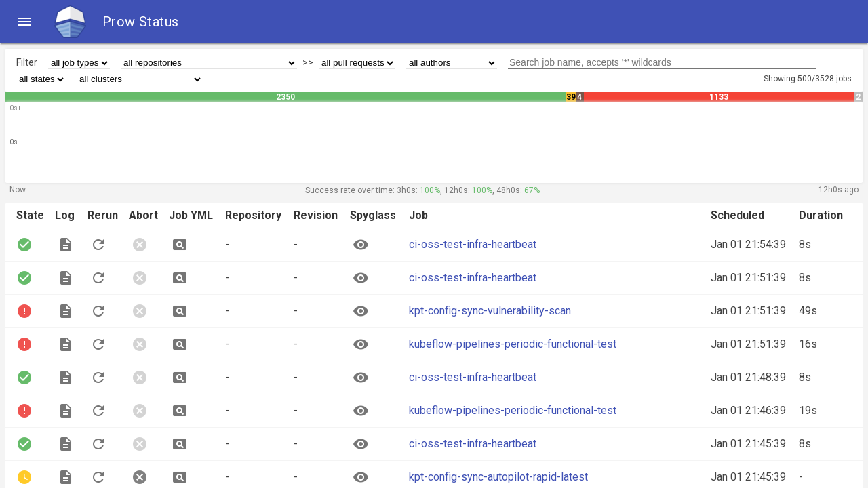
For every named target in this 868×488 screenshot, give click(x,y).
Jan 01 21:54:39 (748, 244)
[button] (24, 22)
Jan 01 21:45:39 (748, 444)
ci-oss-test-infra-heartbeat (473, 244)
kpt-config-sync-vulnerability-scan (490, 311)
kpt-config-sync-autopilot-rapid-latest (498, 477)
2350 (285, 97)
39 (571, 97)
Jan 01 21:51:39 (748, 278)
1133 (719, 97)
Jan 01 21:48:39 (748, 377)
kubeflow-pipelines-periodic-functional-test (513, 344)
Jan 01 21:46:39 (748, 410)
